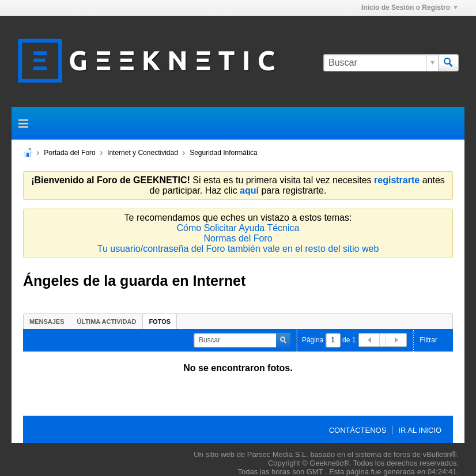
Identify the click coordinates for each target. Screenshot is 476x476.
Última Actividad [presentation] (107, 322)
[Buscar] (381, 63)
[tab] (47, 321)
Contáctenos (358, 430)
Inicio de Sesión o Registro (409, 7)
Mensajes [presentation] (47, 322)
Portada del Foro (69, 153)
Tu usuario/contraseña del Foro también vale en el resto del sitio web (238, 249)
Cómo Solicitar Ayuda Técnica (238, 228)
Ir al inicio (420, 430)
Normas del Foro (238, 238)
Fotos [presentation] (160, 322)
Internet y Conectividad (143, 153)
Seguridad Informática (223, 153)
